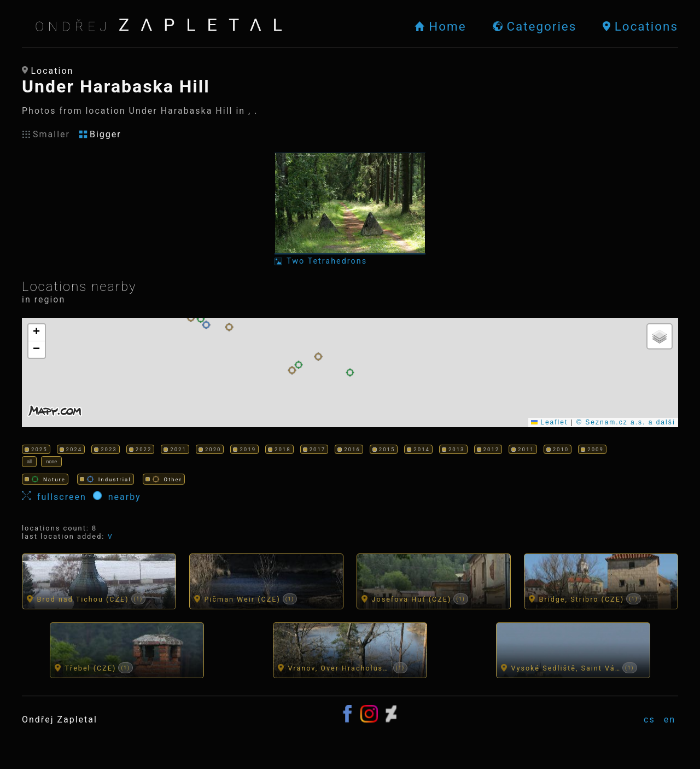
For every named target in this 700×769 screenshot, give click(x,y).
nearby (117, 497)
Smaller (46, 134)
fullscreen (57, 497)
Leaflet (549, 422)
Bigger (100, 134)
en (670, 720)
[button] (191, 318)
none (52, 462)
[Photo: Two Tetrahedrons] (350, 209)
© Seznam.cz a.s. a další (626, 422)
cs (649, 720)
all (30, 462)
